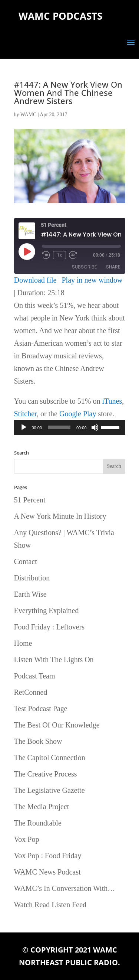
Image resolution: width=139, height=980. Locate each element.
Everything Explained (47, 611)
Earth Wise (30, 594)
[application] (70, 427)
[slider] (59, 427)
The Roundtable (38, 823)
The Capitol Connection (50, 758)
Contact (26, 561)
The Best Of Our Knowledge (57, 725)
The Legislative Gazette (49, 790)
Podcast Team (35, 676)
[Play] (24, 427)
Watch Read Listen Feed (50, 905)
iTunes (112, 401)
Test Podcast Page (41, 709)
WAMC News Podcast (47, 872)
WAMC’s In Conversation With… (65, 888)
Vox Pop (27, 839)
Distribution (32, 578)
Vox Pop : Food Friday (48, 856)
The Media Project (42, 807)
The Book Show (38, 741)
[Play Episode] (27, 251)
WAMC (29, 115)
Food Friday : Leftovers (49, 627)
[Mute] (95, 427)
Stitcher (25, 414)
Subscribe (84, 267)
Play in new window (92, 280)
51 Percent (30, 500)
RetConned (31, 692)
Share (113, 267)
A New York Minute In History (60, 516)
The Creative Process (46, 774)
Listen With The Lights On (54, 660)
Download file (35, 280)
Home (23, 643)
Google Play (78, 414)
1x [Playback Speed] (59, 255)
